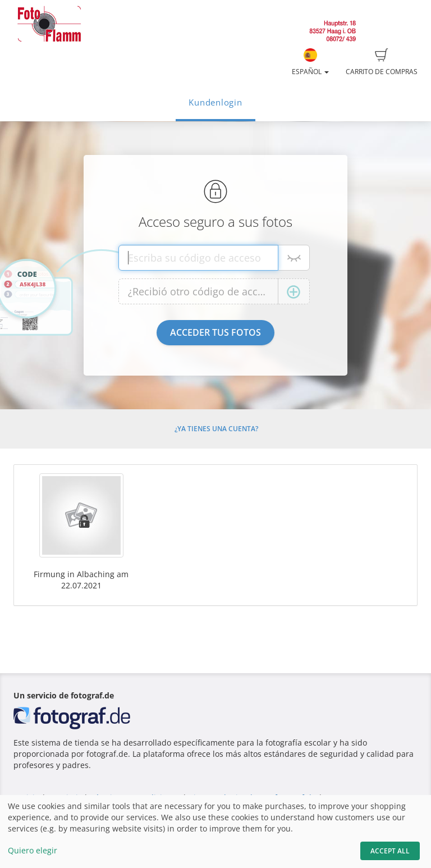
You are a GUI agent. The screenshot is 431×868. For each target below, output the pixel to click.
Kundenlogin (215, 102)
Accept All (390, 851)
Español (310, 62)
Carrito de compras (382, 62)
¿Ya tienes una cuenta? (216, 429)
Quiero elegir (33, 850)
